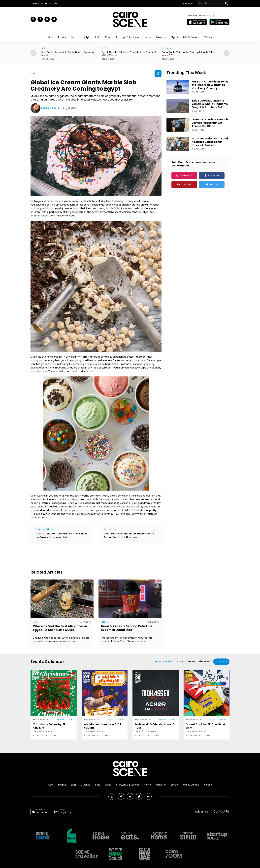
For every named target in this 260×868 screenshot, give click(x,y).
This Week (205, 661)
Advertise (202, 812)
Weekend (191, 661)
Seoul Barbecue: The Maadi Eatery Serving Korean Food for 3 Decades (129, 535)
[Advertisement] (91, 556)
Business (166, 48)
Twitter (214, 184)
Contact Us (221, 812)
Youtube (186, 184)
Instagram (186, 176)
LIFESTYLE (105, 622)
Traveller (161, 37)
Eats (98, 37)
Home (147, 37)
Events (62, 37)
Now (51, 37)
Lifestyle (86, 37)
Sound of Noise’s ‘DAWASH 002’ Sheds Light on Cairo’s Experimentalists (61, 535)
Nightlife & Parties (65, 720)
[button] (227, 53)
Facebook (213, 176)
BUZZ (44, 48)
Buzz (73, 37)
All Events (220, 662)
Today (179, 661)
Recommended (164, 661)
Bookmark (188, 3)
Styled (174, 37)
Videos (208, 37)
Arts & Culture (191, 37)
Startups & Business (128, 37)
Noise (108, 37)
